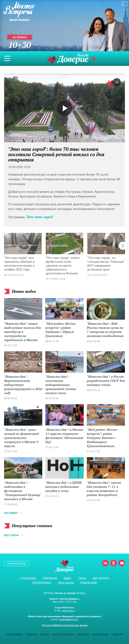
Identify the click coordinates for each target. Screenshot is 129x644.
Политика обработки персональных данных (65, 625)
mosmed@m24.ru (68, 619)
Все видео (11, 513)
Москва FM (83, 634)
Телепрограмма (42, 583)
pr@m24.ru (69, 611)
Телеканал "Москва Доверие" (68, 58)
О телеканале (28, 578)
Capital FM (117, 634)
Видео (67, 578)
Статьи (82, 578)
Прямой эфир (95, 59)
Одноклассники (113, 563)
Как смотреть (101, 578)
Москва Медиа (15, 634)
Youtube (122, 563)
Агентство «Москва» (63, 634)
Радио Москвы (100, 634)
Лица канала (66, 583)
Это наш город (39, 217)
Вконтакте (105, 563)
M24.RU (45, 634)
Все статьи (11, 535)
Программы (50, 578)
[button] (123, 246)
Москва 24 (32, 634)
